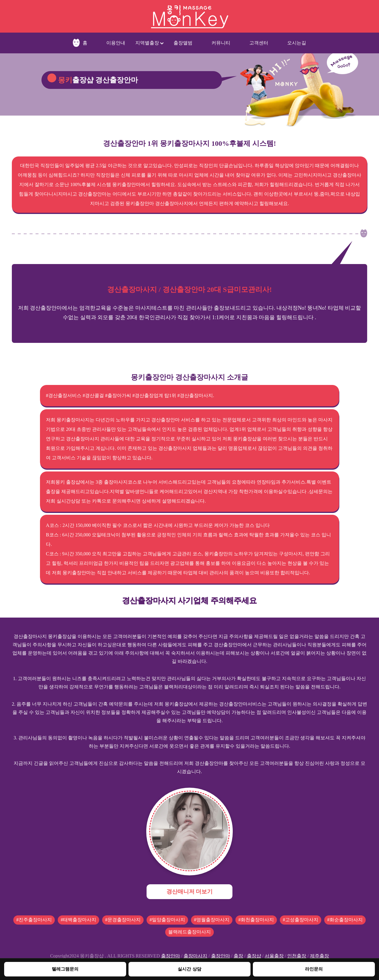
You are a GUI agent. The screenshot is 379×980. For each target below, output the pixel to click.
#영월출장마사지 (212, 920)
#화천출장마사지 (256, 920)
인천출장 (297, 956)
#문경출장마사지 (123, 920)
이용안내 (116, 43)
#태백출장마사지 (78, 920)
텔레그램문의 (65, 969)
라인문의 (314, 969)
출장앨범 (183, 43)
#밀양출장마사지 (167, 920)
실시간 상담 (189, 969)
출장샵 (254, 956)
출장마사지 (195, 956)
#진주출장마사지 (34, 920)
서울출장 (274, 956)
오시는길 (297, 43)
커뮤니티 (221, 43)
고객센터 (259, 43)
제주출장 (319, 956)
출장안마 (171, 956)
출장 (238, 956)
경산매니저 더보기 (190, 892)
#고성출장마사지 (301, 920)
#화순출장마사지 (345, 920)
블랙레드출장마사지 (189, 932)
